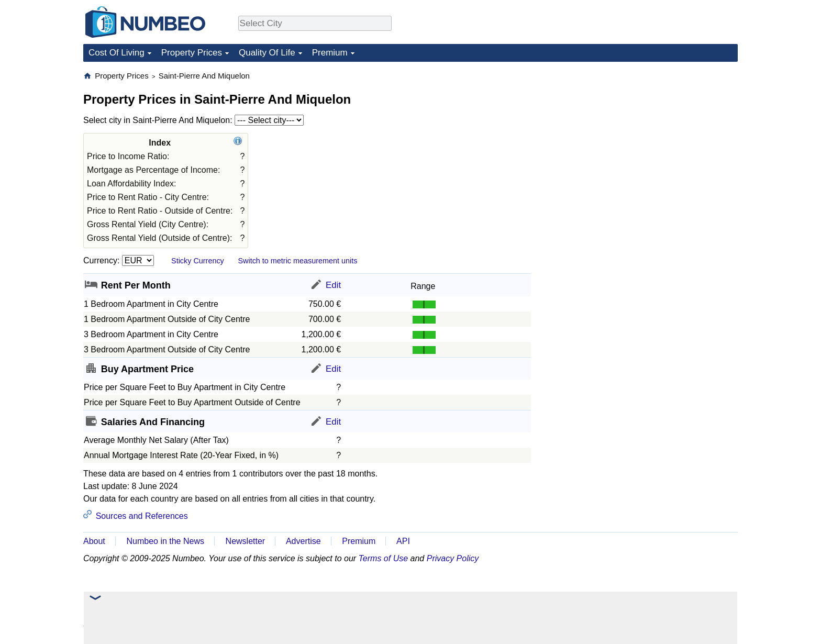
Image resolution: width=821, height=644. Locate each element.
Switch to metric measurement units (297, 261)
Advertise (303, 541)
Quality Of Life (267, 53)
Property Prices (192, 53)
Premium (330, 53)
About (94, 541)
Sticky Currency (198, 261)
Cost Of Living (117, 53)
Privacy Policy (453, 558)
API (403, 541)
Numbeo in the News (165, 541)
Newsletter (246, 541)
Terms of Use (384, 558)
